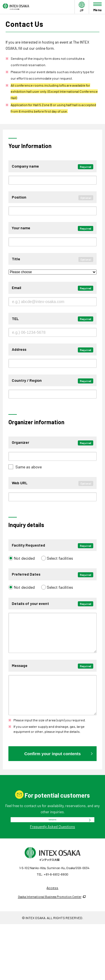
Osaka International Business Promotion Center (50, 932)
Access (52, 922)
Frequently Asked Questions (53, 862)
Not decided (24, 564)
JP (82, 12)
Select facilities (60, 564)
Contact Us (53, 847)
